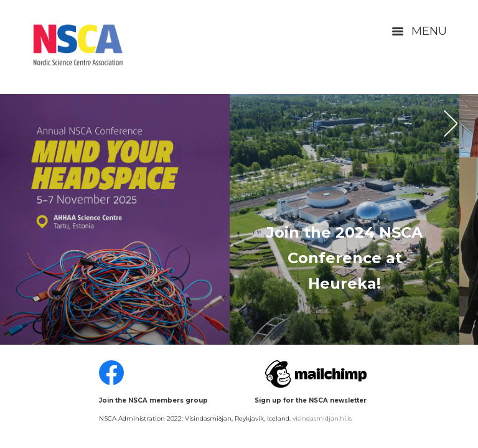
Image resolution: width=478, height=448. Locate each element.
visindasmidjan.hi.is (322, 418)
